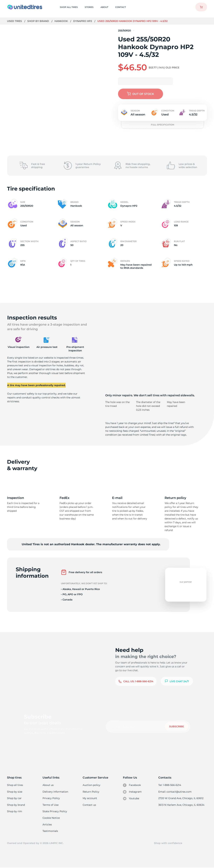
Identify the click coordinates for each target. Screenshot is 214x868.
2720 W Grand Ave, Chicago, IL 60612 (181, 798)
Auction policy (92, 785)
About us (48, 785)
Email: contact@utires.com (175, 792)
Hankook (62, 21)
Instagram (132, 792)
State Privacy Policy (55, 812)
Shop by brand (39, 21)
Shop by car (14, 798)
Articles (47, 825)
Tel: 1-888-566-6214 (170, 785)
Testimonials (50, 831)
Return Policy (91, 792)
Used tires (15, 21)
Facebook (132, 785)
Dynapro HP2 (83, 21)
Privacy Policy (51, 798)
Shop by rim (14, 812)
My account (90, 798)
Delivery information (55, 792)
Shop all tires (15, 785)
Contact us (89, 805)
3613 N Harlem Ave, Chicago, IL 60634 (182, 805)
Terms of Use (51, 805)
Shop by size (15, 792)
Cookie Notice (51, 818)
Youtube (131, 799)
